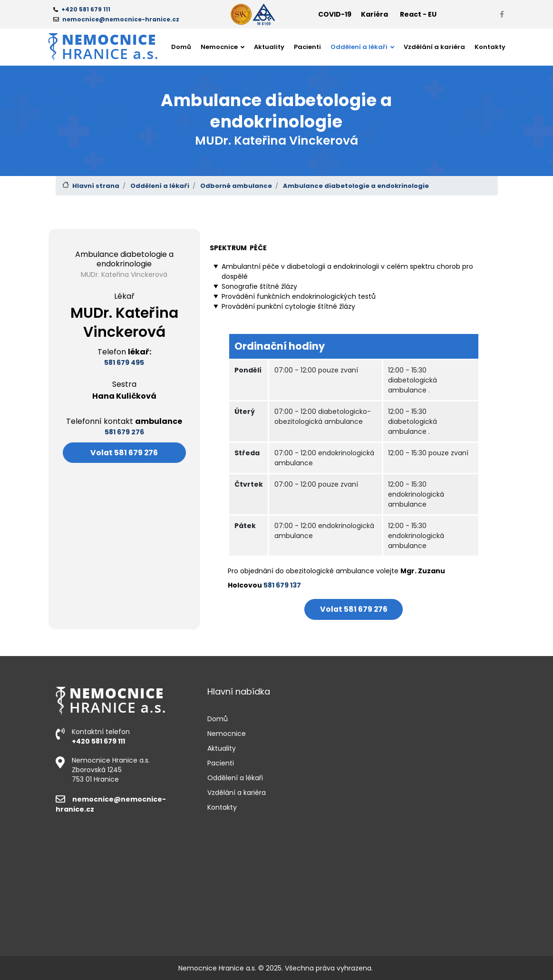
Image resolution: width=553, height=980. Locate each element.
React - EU (418, 14)
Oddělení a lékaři (160, 186)
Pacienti (307, 47)
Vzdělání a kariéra (434, 47)
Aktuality (269, 47)
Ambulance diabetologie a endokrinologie (356, 186)
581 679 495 (124, 363)
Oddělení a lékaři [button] (360, 47)
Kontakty (490, 47)
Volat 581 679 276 (124, 453)
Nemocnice (227, 734)
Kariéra (374, 14)
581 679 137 (282, 585)
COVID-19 (335, 14)
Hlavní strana (96, 186)
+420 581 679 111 (98, 741)
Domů (181, 47)
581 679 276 (124, 432)
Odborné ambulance (236, 186)
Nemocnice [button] (220, 47)
